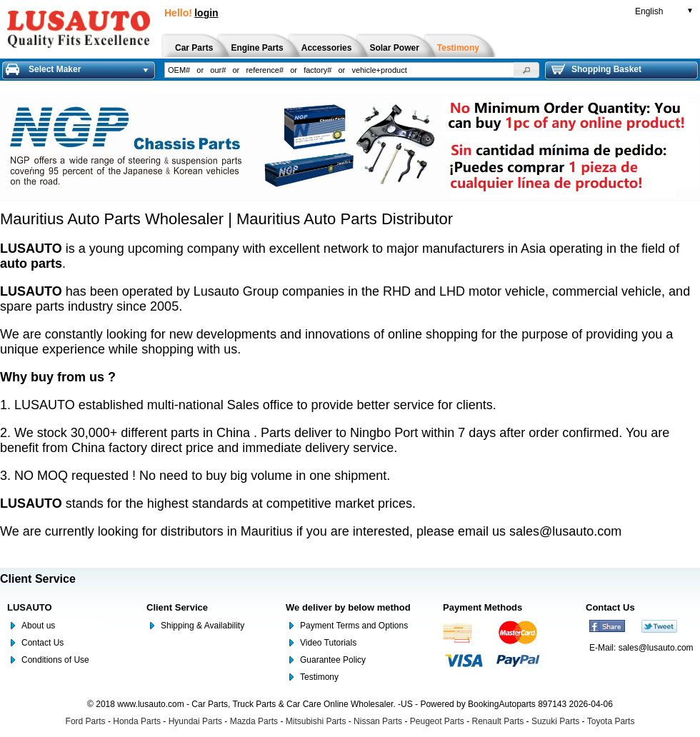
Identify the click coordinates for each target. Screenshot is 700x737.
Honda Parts (137, 721)
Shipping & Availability (202, 626)
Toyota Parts (611, 721)
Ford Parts (86, 721)
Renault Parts (498, 721)
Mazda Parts (254, 721)
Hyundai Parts (195, 721)
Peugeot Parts (437, 721)
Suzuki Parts (555, 721)
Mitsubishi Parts (316, 721)
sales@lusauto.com (565, 531)
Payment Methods (482, 607)
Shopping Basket (596, 69)
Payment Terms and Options (354, 626)
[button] (526, 70)
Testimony (319, 677)
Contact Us (42, 643)
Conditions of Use (55, 660)
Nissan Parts (378, 721)
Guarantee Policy (333, 660)
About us (38, 626)
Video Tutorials (328, 643)
